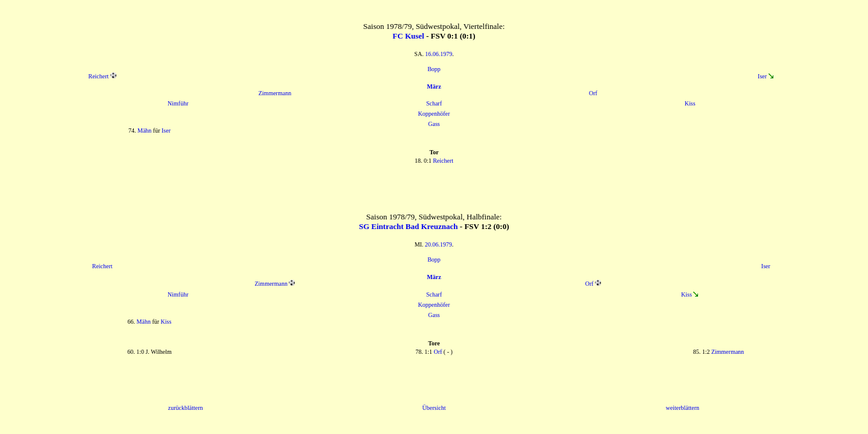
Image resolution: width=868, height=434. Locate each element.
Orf (593, 93)
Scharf (434, 103)
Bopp (434, 69)
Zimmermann (275, 93)
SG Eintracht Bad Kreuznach (408, 226)
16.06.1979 (439, 54)
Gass (434, 124)
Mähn (144, 131)
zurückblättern (186, 408)
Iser (762, 76)
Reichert (98, 76)
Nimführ (178, 103)
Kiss (690, 103)
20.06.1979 (439, 244)
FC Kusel (408, 36)
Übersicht (434, 408)
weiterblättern (683, 408)
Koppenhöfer (434, 114)
